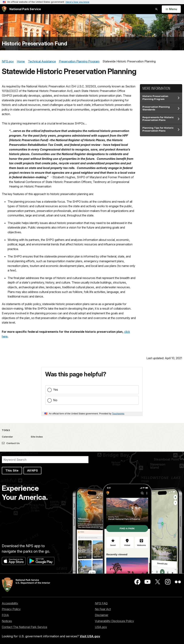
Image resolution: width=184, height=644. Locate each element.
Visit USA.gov (90, 636)
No (55, 400)
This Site (12, 470)
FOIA (5, 615)
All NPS (32, 470)
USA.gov (101, 627)
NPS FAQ (101, 603)
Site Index (37, 437)
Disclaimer (102, 615)
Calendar (7, 437)
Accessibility (10, 603)
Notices (7, 621)
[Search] (45, 460)
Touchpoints (118, 414)
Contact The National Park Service (24, 627)
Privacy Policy (11, 609)
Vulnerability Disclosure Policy (114, 621)
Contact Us (11, 443)
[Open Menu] (171, 9)
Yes (56, 390)
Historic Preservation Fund (34, 44)
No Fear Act (103, 609)
